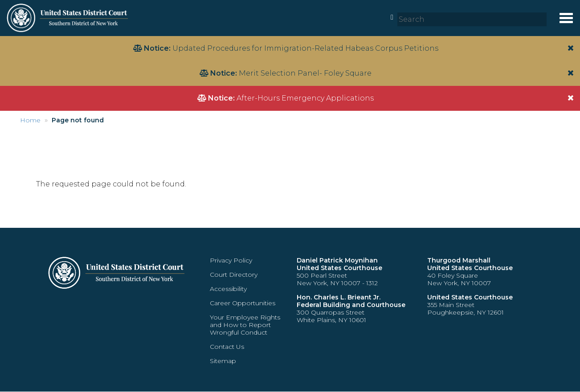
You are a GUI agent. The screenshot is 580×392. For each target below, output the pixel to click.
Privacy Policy (231, 260)
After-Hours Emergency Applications (305, 98)
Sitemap (223, 361)
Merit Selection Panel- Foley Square (305, 73)
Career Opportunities (243, 303)
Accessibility (228, 289)
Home (30, 120)
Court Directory (234, 275)
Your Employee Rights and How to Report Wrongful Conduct (245, 325)
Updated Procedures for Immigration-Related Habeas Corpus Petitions (305, 48)
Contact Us (227, 347)
